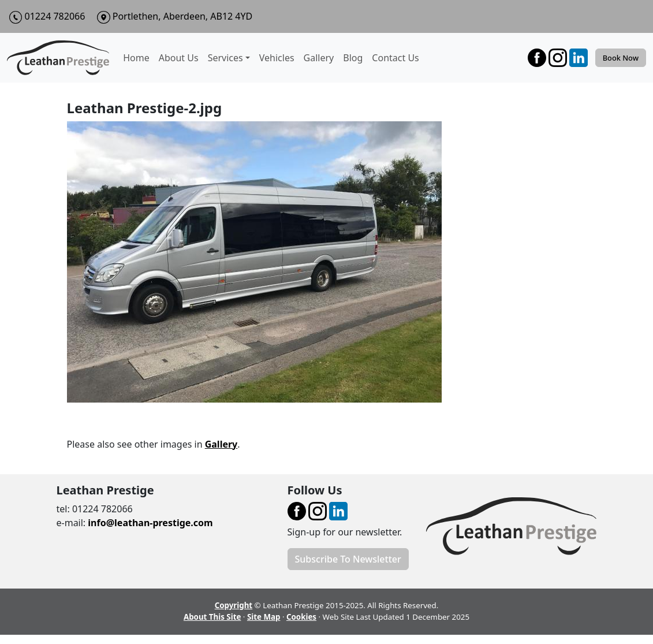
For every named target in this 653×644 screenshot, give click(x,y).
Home (136, 58)
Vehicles (277, 58)
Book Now (621, 58)
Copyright (234, 605)
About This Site (212, 617)
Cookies (301, 617)
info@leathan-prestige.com (150, 523)
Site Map (264, 617)
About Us (179, 58)
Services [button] (225, 58)
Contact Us (395, 58)
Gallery (319, 58)
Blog (353, 58)
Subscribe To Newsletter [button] (348, 559)
